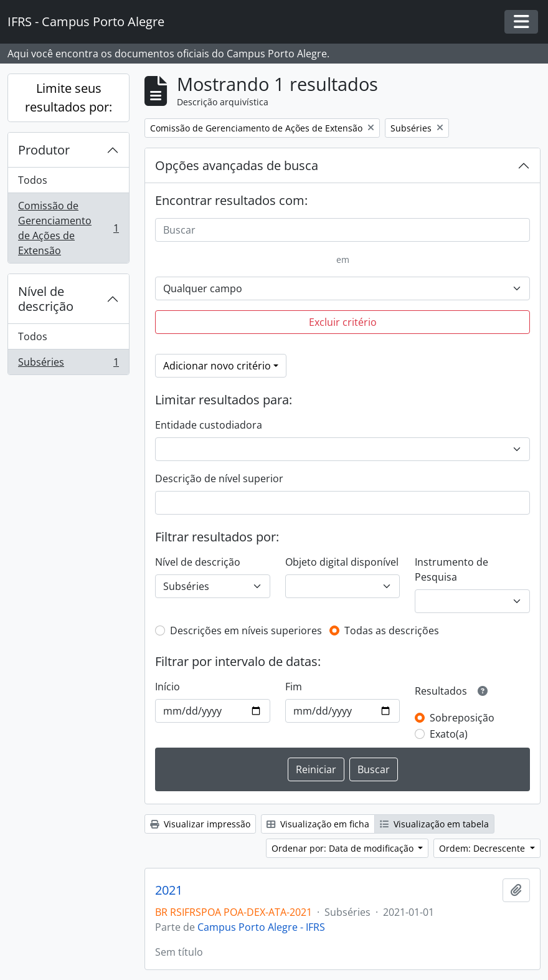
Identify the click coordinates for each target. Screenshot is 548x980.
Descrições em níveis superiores (246, 630)
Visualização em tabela (434, 824)
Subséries (68, 364)
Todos (33, 180)
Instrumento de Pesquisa (451, 569)
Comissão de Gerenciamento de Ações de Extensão (68, 228)
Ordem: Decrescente (483, 848)
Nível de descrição (46, 299)
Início (168, 687)
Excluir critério (343, 322)
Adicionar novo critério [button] (217, 366)
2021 (169, 890)
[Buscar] (342, 230)
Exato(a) (449, 734)
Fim (294, 687)
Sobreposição (462, 718)
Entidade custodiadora (209, 425)
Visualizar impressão (200, 824)
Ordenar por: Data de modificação (344, 848)
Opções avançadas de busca (237, 165)
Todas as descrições (392, 630)
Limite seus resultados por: (68, 98)
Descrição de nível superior (219, 478)
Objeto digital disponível (342, 562)
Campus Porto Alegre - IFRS (261, 927)
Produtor (44, 150)
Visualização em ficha (318, 824)
